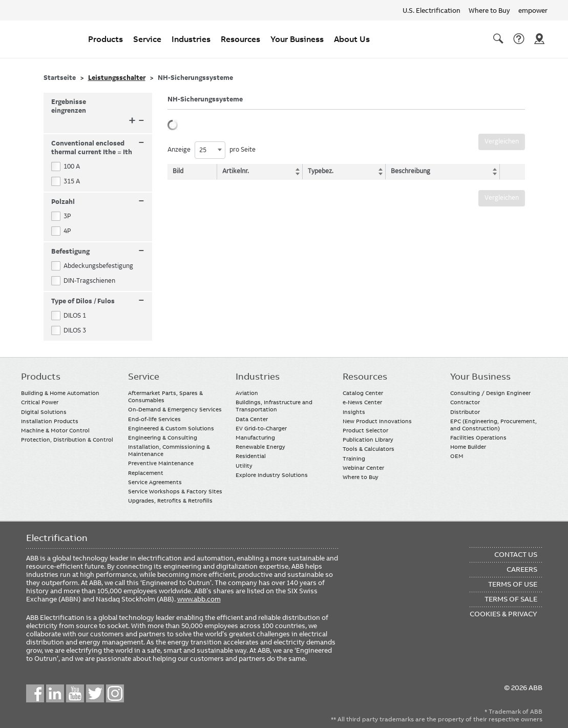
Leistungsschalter (117, 78)
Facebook (35, 693)
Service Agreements (155, 482)
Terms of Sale (511, 599)
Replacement (146, 473)
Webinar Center (363, 468)
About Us (352, 39)
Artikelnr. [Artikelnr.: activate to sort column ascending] (238, 171)
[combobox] (210, 150)
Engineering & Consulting (163, 438)
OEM (457, 456)
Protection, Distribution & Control (67, 440)
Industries (191, 39)
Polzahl (98, 202)
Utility (244, 466)
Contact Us (519, 39)
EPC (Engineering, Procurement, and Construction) (493, 425)
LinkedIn (55, 693)
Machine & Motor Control (55, 430)
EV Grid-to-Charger (261, 428)
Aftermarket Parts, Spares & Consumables (165, 397)
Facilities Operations (478, 438)
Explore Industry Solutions (272, 475)
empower (533, 10)
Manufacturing (255, 438)
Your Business (297, 39)
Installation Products (50, 421)
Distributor (465, 412)
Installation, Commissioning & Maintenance (169, 450)
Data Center (252, 419)
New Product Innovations (377, 421)
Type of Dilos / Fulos (98, 301)
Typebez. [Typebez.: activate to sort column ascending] (322, 171)
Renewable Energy (260, 447)
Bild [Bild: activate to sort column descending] (178, 171)
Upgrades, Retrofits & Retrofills (170, 501)
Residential (251, 456)
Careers (522, 569)
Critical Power (40, 402)
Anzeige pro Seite (212, 150)
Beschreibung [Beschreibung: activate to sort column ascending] (411, 171)
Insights (354, 412)
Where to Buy (489, 10)
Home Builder (468, 447)
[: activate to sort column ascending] (510, 172)
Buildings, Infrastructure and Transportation (274, 406)
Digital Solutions (44, 412)
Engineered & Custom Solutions (171, 428)
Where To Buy (539, 39)
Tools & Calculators (369, 449)
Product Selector (365, 430)
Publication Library (368, 440)
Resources (240, 39)
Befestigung (98, 252)
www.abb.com (199, 599)
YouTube (75, 693)
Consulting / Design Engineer (490, 393)
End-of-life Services (154, 419)
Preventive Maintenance (161, 463)
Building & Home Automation (60, 393)
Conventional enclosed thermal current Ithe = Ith (98, 148)
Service (147, 39)
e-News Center (362, 402)
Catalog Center (363, 393)
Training (354, 459)
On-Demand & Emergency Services (175, 409)
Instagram (115, 693)
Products (106, 39)
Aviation (247, 393)
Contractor (465, 402)
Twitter (95, 693)
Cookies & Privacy (503, 614)
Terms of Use (513, 584)
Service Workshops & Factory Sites (175, 491)
